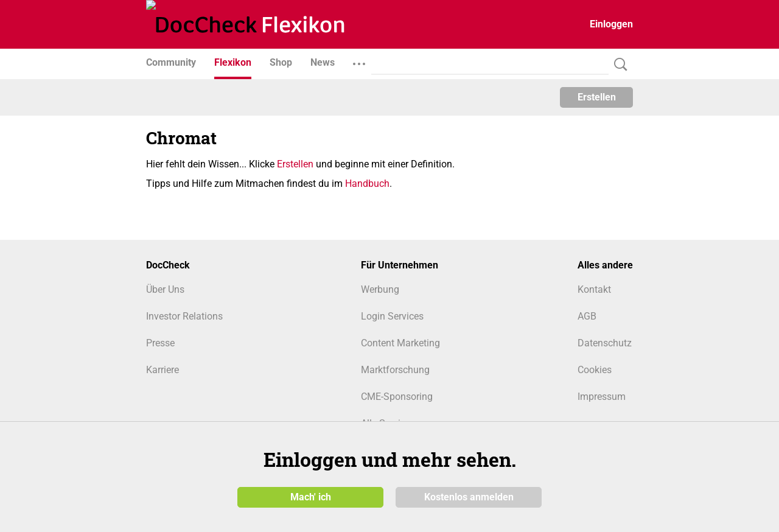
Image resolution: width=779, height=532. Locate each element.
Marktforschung (395, 370)
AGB (587, 316)
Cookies (595, 370)
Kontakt (594, 289)
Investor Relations (184, 316)
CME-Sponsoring (397, 397)
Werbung (380, 289)
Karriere (162, 370)
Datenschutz (605, 343)
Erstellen (597, 97)
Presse (160, 343)
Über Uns (165, 289)
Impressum (602, 397)
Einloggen (611, 24)
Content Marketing (400, 343)
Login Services (392, 316)
